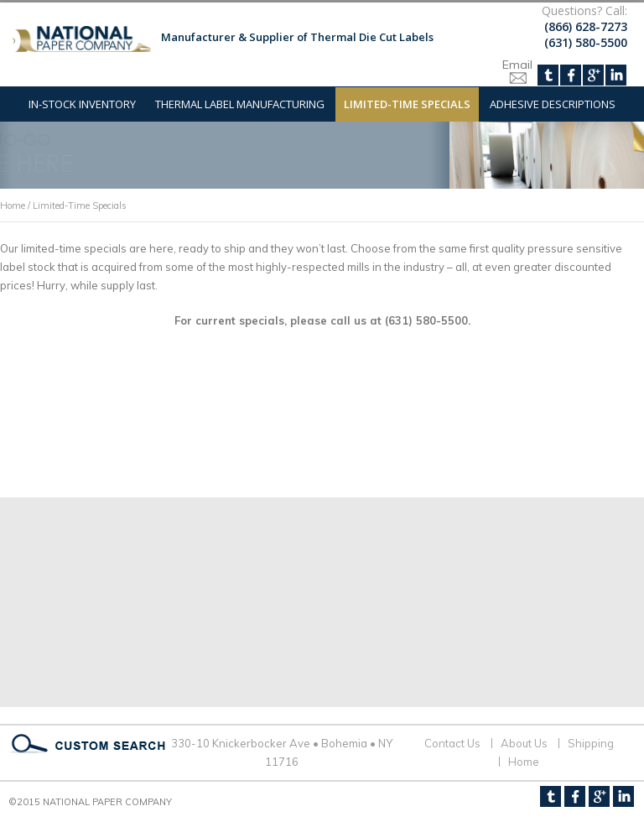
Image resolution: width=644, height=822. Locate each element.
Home (13, 205)
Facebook (571, 75)
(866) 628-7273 (586, 26)
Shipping (591, 743)
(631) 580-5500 (586, 42)
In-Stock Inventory (82, 104)
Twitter (548, 75)
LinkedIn (616, 75)
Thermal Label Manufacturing (240, 104)
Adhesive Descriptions (553, 104)
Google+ (593, 75)
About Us (524, 743)
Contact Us (452, 743)
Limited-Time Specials (407, 104)
